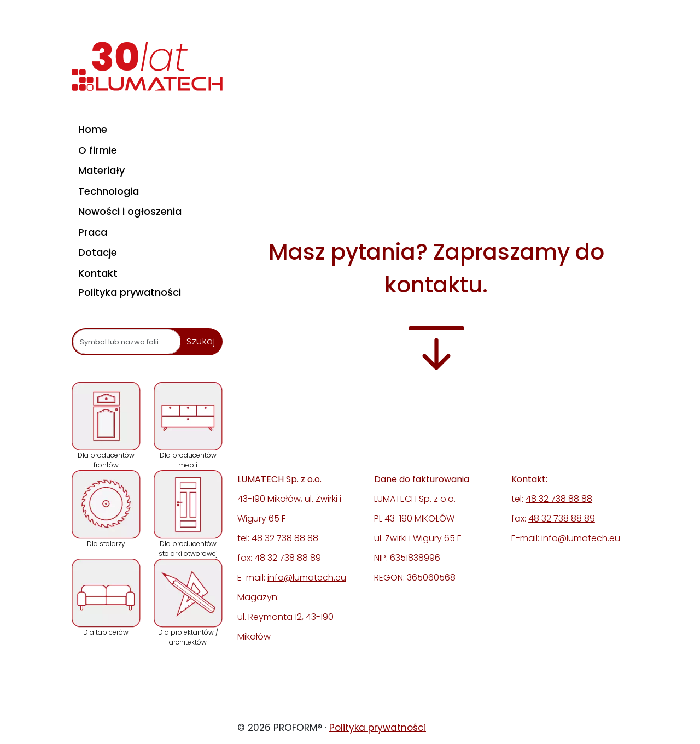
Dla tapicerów (106, 598)
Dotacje (98, 252)
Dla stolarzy (106, 509)
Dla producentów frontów (106, 426)
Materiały (101, 170)
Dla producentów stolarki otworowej (188, 514)
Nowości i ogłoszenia (130, 211)
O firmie (98, 150)
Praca (93, 232)
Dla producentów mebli (188, 426)
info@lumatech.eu (307, 578)
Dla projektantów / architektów (188, 603)
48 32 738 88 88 (559, 499)
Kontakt (98, 273)
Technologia (109, 191)
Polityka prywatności (130, 292)
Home (93, 129)
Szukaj (201, 341)
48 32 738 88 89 (562, 519)
